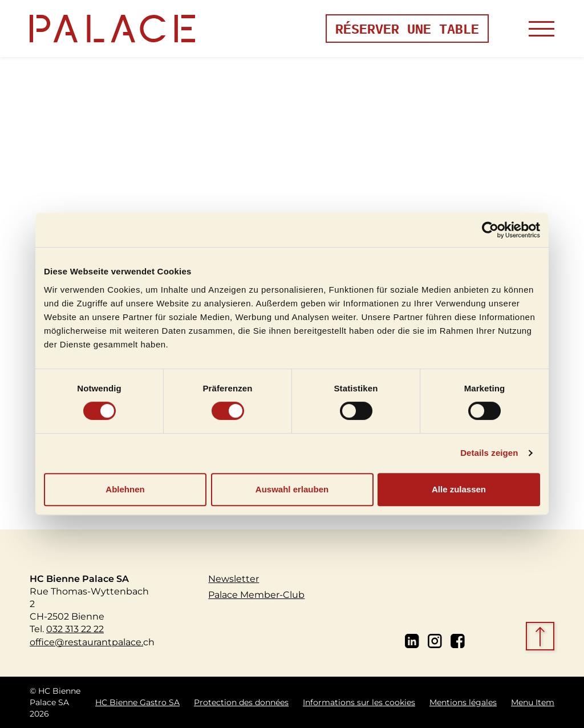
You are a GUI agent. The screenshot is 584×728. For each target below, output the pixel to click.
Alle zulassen (459, 489)
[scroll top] (541, 637)
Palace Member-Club (256, 594)
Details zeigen (489, 453)
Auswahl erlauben (292, 489)
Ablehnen (125, 489)
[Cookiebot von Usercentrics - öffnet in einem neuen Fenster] (490, 230)
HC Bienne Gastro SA (137, 702)
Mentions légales (463, 702)
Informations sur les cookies (359, 702)
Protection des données (241, 702)
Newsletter (234, 579)
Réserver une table (407, 28)
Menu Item (533, 702)
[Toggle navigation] (542, 29)
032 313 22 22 (75, 628)
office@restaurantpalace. (86, 642)
